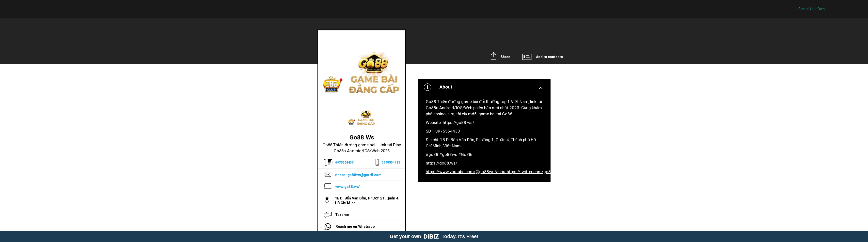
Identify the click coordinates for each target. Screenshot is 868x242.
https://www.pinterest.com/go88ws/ (715, 172)
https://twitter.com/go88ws (533, 172)
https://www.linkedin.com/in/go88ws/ (594, 172)
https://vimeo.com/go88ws (655, 172)
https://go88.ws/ (442, 163)
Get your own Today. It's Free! (434, 236)
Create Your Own (812, 9)
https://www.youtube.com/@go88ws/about (466, 172)
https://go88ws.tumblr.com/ (775, 172)
